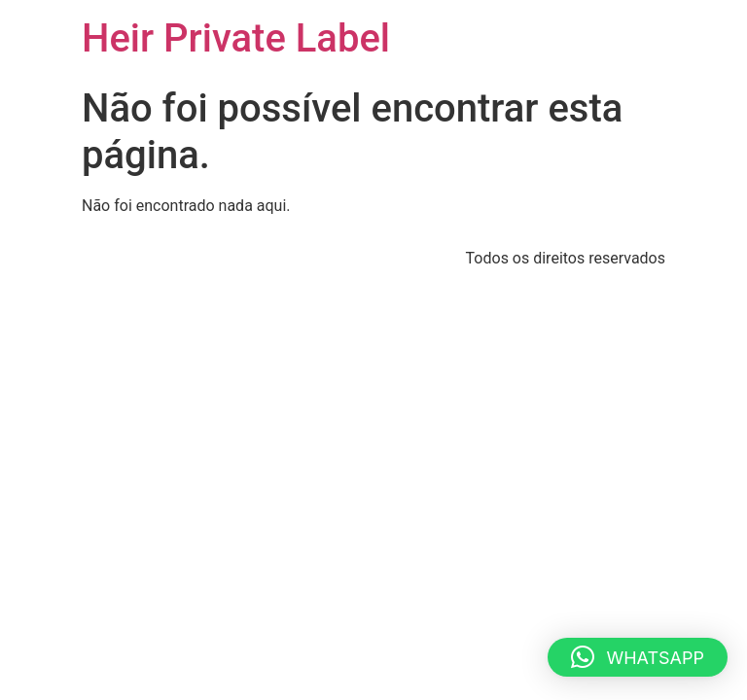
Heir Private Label (236, 38)
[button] (638, 657)
